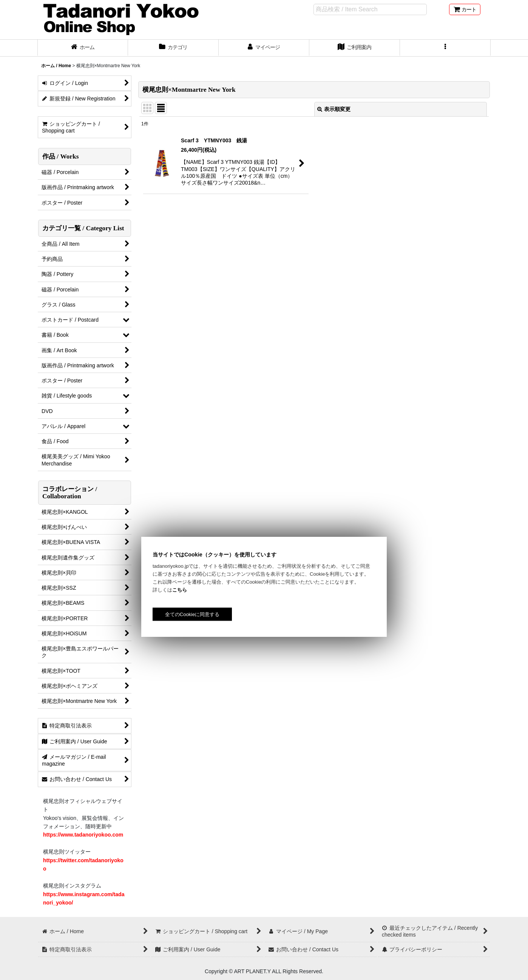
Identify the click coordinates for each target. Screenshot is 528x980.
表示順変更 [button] (334, 109)
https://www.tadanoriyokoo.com (83, 835)
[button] (445, 48)
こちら (180, 590)
